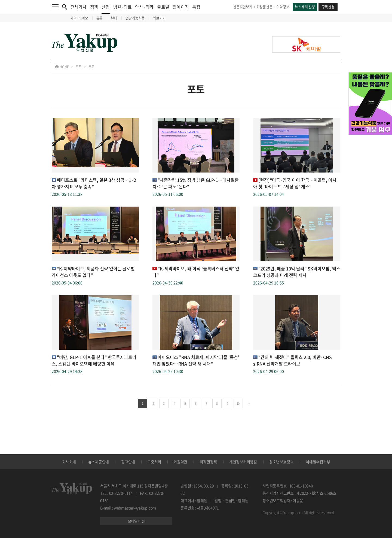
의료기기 (159, 18)
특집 (196, 7)
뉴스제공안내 (99, 462)
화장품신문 (264, 7)
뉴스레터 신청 (305, 7)
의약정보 (283, 7)
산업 (106, 9)
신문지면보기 (243, 7)
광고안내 (128, 462)
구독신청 (328, 7)
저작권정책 (208, 462)
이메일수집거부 (318, 462)
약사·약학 (144, 7)
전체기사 (79, 7)
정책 (94, 7)
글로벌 (163, 7)
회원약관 (180, 462)
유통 (100, 18)
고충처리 (154, 462)
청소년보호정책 (281, 462)
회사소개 (69, 462)
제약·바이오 (79, 18)
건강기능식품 (135, 18)
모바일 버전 (136, 521)
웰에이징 (181, 7)
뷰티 (114, 18)
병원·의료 (122, 7)
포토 (79, 67)
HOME (62, 67)
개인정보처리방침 (243, 462)
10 (238, 403)
